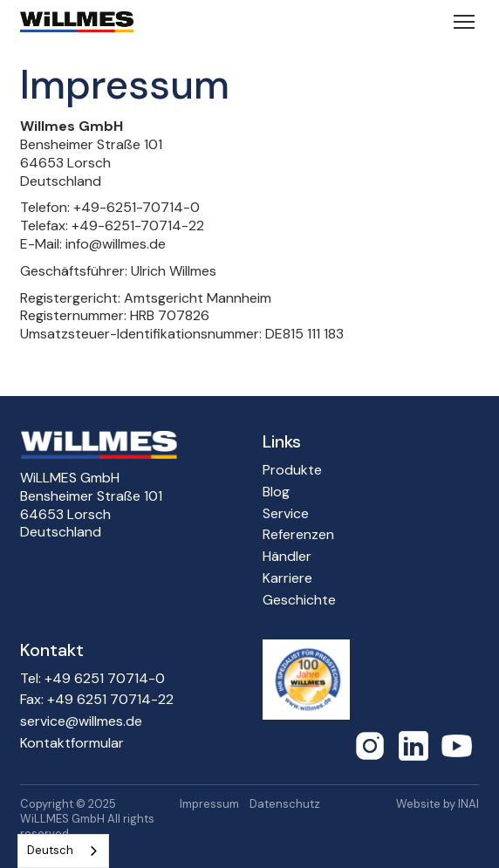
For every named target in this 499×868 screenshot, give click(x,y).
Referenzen (298, 535)
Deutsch (50, 850)
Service (286, 514)
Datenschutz (285, 804)
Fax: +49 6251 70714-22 (97, 700)
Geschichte (299, 600)
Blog (276, 492)
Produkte (292, 470)
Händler (287, 557)
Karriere (287, 578)
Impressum (209, 804)
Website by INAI (437, 804)
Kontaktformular (72, 743)
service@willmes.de (81, 721)
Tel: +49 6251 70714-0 (92, 679)
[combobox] (63, 851)
